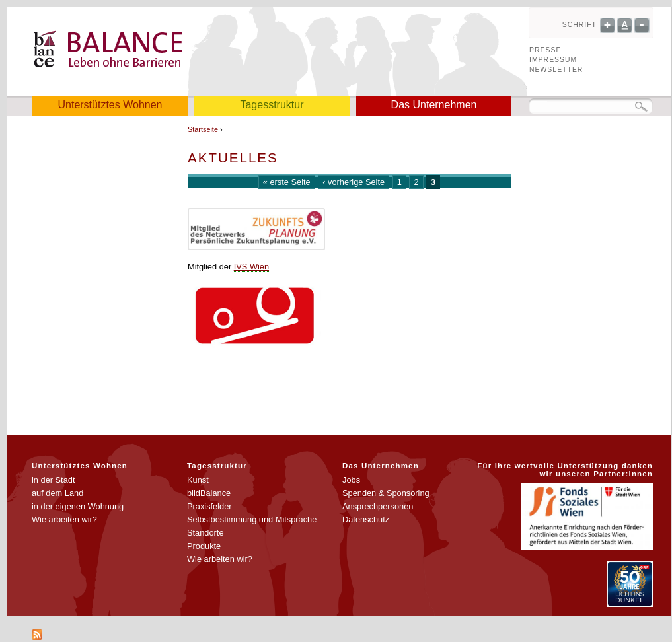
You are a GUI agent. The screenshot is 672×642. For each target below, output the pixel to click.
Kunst (198, 480)
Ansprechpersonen (378, 506)
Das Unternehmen (434, 105)
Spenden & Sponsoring (386, 493)
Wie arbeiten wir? (64, 519)
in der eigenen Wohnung (78, 506)
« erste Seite (287, 182)
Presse (545, 50)
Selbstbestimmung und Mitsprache (252, 519)
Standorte (205, 533)
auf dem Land (57, 493)
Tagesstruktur (272, 105)
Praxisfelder (209, 506)
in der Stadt (53, 480)
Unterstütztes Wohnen (110, 105)
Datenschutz (366, 519)
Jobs (351, 480)
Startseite (203, 129)
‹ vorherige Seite (354, 182)
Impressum (553, 60)
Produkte (204, 546)
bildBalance (209, 493)
